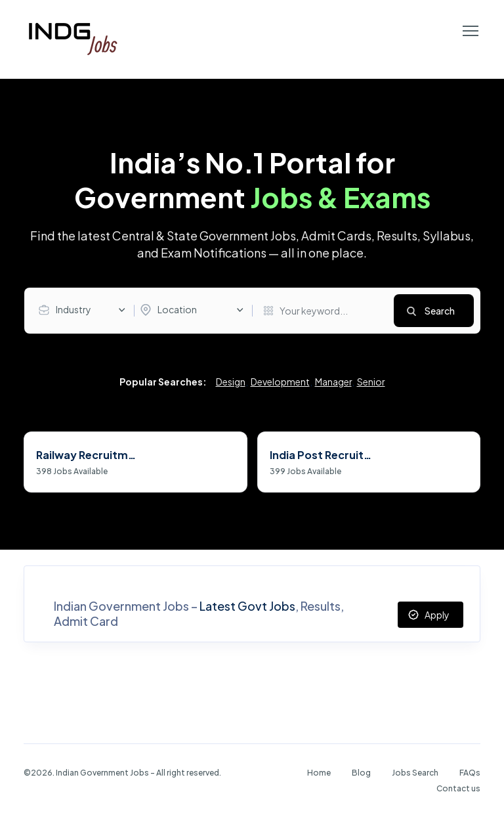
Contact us (458, 788)
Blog (361, 773)
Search (440, 311)
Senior (371, 383)
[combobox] (85, 310)
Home (319, 773)
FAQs (470, 773)
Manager (333, 383)
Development (280, 383)
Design (231, 383)
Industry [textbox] (73, 309)
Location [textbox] (177, 309)
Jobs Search (415, 773)
